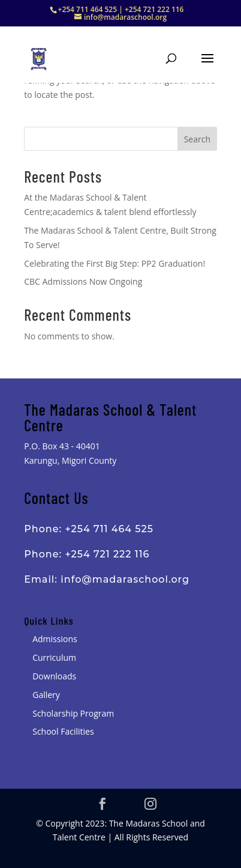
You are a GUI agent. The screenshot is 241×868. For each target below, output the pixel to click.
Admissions (55, 639)
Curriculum (54, 657)
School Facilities (63, 731)
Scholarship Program (73, 713)
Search (197, 139)
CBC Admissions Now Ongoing (83, 281)
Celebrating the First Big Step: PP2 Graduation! (115, 263)
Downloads (54, 676)
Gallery (46, 695)
